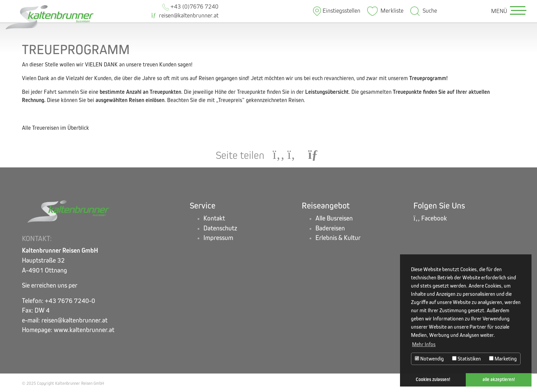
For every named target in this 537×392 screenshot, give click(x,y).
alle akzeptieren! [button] (499, 380)
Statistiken (466, 359)
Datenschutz (220, 228)
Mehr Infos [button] (424, 344)
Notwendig (429, 359)
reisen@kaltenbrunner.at (185, 16)
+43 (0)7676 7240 (190, 7)
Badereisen (330, 228)
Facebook (430, 218)
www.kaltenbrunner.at (84, 330)
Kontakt (214, 218)
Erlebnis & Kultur (338, 238)
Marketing (503, 359)
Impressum (218, 238)
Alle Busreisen (334, 218)
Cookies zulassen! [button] (433, 380)
